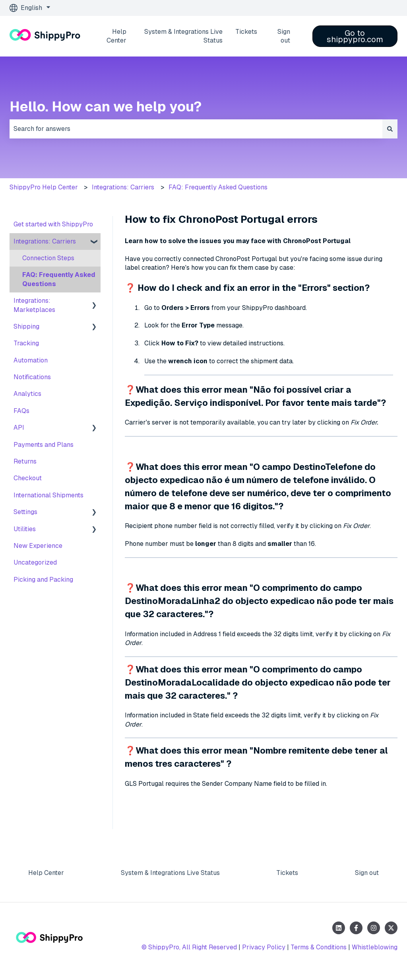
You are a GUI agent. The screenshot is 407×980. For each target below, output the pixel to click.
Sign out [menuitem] (367, 873)
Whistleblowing (375, 947)
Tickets (246, 32)
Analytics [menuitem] (27, 394)
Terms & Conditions (319, 947)
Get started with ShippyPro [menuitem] (53, 224)
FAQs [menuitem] (21, 411)
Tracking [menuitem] (26, 343)
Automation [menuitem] (31, 360)
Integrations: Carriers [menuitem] (45, 241)
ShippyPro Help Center (44, 187)
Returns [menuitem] (25, 461)
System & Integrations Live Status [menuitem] (170, 873)
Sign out (284, 36)
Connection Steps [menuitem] (48, 258)
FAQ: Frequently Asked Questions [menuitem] (59, 279)
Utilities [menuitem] (25, 529)
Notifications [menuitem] (32, 377)
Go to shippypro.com (355, 36)
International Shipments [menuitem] (48, 495)
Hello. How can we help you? (106, 106)
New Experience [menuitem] (38, 546)
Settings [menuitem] (25, 512)
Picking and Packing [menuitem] (43, 580)
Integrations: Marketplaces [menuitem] (34, 305)
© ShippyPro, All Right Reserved (189, 947)
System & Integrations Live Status (183, 36)
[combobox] (196, 129)
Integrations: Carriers (123, 187)
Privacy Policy (264, 947)
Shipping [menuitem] (26, 326)
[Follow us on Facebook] (356, 928)
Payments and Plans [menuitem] (44, 445)
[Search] (390, 129)
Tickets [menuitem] (287, 873)
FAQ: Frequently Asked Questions (218, 187)
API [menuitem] (19, 428)
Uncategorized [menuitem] (35, 562)
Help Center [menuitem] (46, 873)
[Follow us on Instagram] (374, 928)
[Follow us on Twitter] (391, 928)
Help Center (116, 36)
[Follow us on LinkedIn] (339, 928)
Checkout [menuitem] (28, 478)
